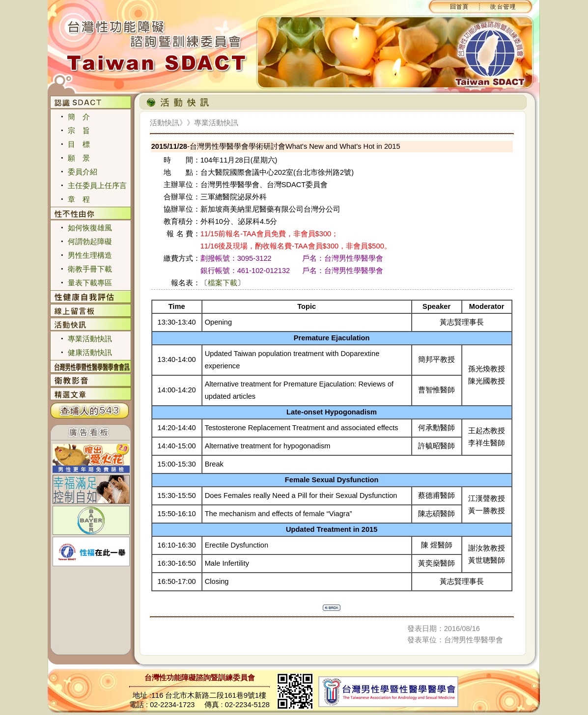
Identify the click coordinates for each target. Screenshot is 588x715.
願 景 (79, 158)
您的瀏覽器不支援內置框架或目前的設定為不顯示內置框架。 (294, 46)
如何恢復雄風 (90, 228)
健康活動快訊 (90, 353)
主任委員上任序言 (97, 186)
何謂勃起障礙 (90, 242)
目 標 (79, 144)
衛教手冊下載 (90, 269)
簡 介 (79, 117)
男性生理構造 (90, 255)
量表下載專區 (90, 283)
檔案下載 (223, 283)
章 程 (79, 199)
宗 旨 (79, 131)
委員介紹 (83, 172)
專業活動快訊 (90, 339)
